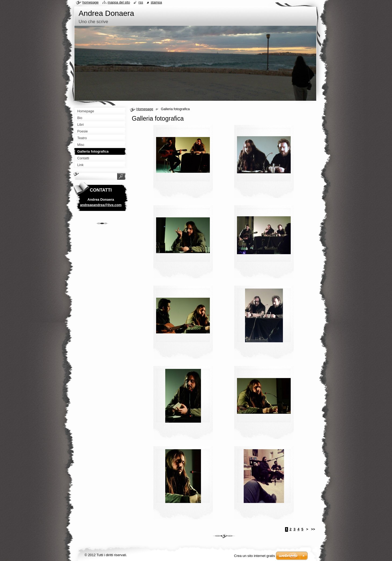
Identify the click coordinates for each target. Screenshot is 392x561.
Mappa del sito (119, 2)
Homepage (145, 109)
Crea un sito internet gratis (254, 556)
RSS (141, 2)
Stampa (156, 2)
